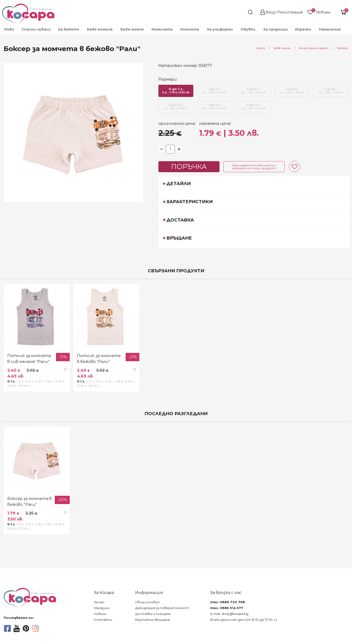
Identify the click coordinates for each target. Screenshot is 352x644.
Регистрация (290, 12)
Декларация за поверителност (162, 608)
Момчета (190, 29)
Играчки (303, 29)
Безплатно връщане (153, 620)
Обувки (248, 29)
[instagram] (35, 628)
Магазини (102, 608)
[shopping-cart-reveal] (341, 12)
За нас (99, 602)
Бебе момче (132, 29)
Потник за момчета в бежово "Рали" (99, 359)
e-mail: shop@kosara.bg (229, 614)
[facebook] (7, 628)
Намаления (330, 29)
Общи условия (147, 602)
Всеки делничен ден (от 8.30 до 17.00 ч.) (244, 620)
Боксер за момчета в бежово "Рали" (30, 501)
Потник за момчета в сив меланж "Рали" (29, 359)
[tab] (254, 185)
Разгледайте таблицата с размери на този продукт (254, 167)
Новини (100, 614)
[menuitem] (9, 29)
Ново (9, 29)
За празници (275, 29)
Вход (270, 12)
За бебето (69, 29)
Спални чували (36, 29)
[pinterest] (26, 628)
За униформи (220, 29)
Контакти (103, 620)
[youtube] (17, 628)
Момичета (162, 29)
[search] (242, 12)
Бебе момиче (100, 29)
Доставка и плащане (153, 614)
